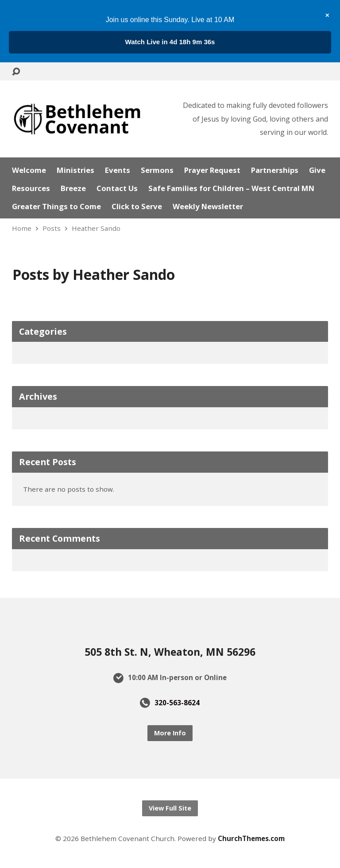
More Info (170, 733)
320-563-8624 (177, 703)
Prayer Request (212, 170)
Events (118, 170)
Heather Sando (96, 228)
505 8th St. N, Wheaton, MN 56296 (170, 652)
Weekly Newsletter (208, 207)
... (170, 42)
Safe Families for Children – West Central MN (231, 189)
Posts (52, 228)
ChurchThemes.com (251, 838)
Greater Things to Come (56, 207)
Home (22, 228)
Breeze (73, 189)
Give (317, 170)
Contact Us (117, 189)
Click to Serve (137, 207)
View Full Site (170, 808)
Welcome (29, 170)
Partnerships (275, 170)
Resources (31, 189)
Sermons (157, 170)
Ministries (75, 170)
